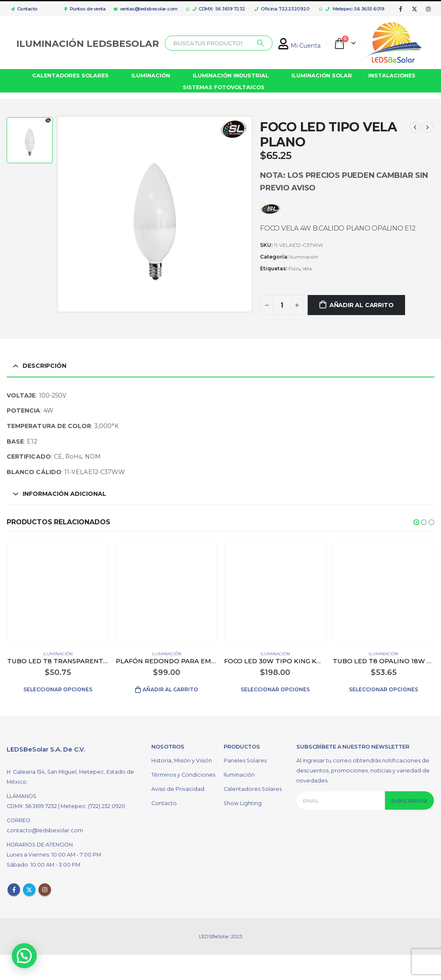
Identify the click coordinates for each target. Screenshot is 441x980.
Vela (307, 268)
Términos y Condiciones (183, 772)
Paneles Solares (245, 758)
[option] (30, 140)
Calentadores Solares (253, 786)
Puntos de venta (85, 9)
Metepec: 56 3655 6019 (355, 9)
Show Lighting (243, 801)
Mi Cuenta (300, 46)
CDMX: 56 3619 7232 (219, 9)
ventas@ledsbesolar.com (146, 9)
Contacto (22, 9)
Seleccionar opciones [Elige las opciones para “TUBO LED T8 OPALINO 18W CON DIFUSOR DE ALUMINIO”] (384, 689)
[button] (416, 522)
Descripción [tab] (45, 366)
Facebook (14, 887)
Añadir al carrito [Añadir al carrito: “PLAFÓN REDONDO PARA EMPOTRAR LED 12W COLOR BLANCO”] (170, 689)
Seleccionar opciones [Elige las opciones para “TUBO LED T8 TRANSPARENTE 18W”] (58, 689)
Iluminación (304, 257)
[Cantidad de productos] (282, 305)
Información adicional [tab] (64, 494)
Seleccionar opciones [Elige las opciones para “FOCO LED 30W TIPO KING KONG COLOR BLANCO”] (275, 689)
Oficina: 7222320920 (282, 9)
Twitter (29, 887)
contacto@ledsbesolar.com (45, 828)
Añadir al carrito (361, 305)
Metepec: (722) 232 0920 (93, 804)
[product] (58, 592)
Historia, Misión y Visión (182, 758)
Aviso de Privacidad (178, 786)
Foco (294, 268)
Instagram (45, 887)
